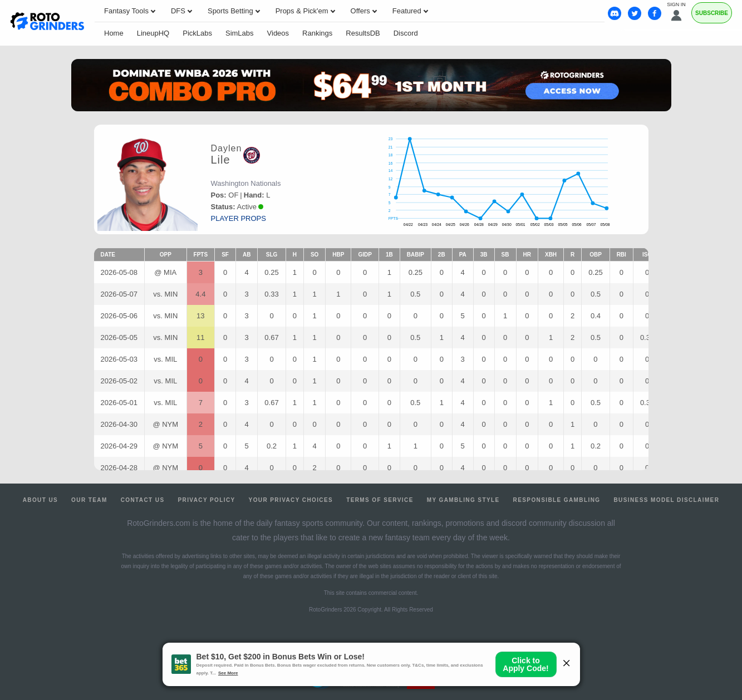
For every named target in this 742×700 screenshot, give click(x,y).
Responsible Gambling (557, 500)
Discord (406, 33)
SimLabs (240, 33)
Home (114, 33)
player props (239, 218)
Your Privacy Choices (291, 500)
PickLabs (197, 33)
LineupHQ (153, 33)
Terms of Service (380, 500)
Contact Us (143, 500)
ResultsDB (363, 33)
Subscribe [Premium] (712, 13)
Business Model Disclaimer (666, 500)
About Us (40, 500)
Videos (278, 33)
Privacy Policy (206, 500)
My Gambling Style (463, 500)
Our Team (89, 500)
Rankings (317, 33)
